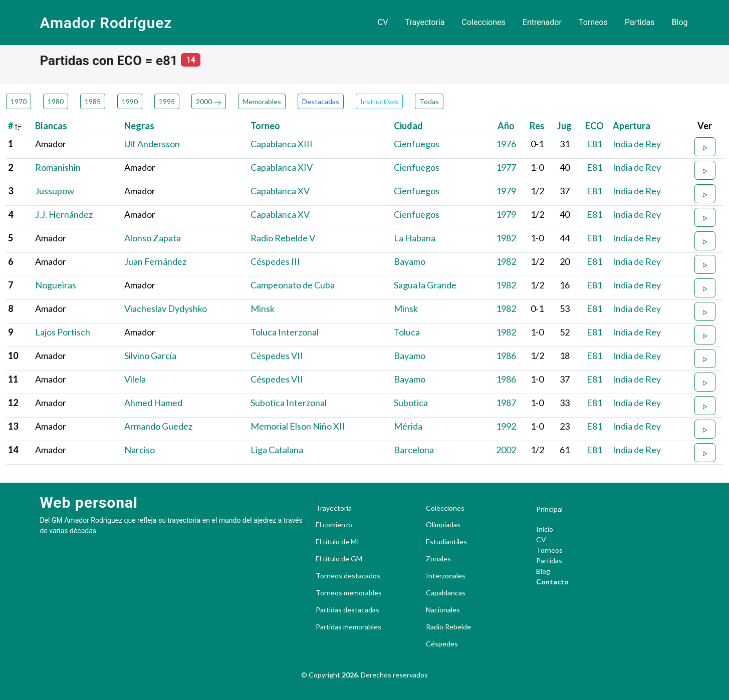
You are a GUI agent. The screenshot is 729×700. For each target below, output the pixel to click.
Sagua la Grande (425, 285)
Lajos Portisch (63, 332)
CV (383, 22)
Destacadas (321, 101)
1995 (167, 101)
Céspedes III (275, 261)
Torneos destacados (348, 576)
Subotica (411, 403)
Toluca (407, 332)
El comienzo (334, 525)
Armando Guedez (158, 426)
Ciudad (408, 126)
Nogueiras (56, 285)
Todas (429, 101)
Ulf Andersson (152, 144)
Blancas (51, 126)
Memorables (262, 101)
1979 (506, 191)
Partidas (640, 22)
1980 (56, 101)
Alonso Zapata (153, 238)
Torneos (593, 22)
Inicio (545, 529)
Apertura (632, 126)
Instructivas (379, 101)
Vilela (135, 379)
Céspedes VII (277, 356)
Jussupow (55, 191)
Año (506, 126)
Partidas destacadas (347, 610)
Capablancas (446, 593)
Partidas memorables (348, 627)
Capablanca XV (280, 191)
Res (537, 126)
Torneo (265, 126)
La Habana (415, 238)
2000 (209, 101)
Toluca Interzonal (285, 332)
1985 (93, 101)
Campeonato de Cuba (293, 285)
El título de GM (339, 559)
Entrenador (542, 22)
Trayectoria (425, 22)
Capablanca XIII (282, 144)
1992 (506, 426)
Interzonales (446, 576)
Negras (139, 126)
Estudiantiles (446, 542)
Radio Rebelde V (283, 238)
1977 (506, 167)
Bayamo (410, 261)
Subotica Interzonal (289, 403)
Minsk (263, 308)
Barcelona (414, 450)
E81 (594, 144)
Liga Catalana (277, 450)
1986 (506, 356)
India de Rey (637, 144)
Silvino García (150, 356)
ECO (594, 126)
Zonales (438, 559)
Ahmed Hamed (153, 403)
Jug (564, 126)
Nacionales (443, 610)
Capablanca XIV (282, 167)
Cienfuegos (417, 144)
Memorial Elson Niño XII (298, 426)
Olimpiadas (443, 525)
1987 (506, 403)
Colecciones (484, 22)
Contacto (552, 582)
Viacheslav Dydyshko (166, 308)
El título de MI (337, 542)
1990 (130, 101)
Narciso (140, 450)
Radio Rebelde (448, 627)
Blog (680, 22)
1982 (506, 238)
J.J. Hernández (64, 214)
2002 (506, 450)
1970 (19, 101)
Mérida (408, 426)
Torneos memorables (349, 593)
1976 (506, 144)
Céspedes (442, 644)
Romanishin (58, 167)
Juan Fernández (155, 261)
